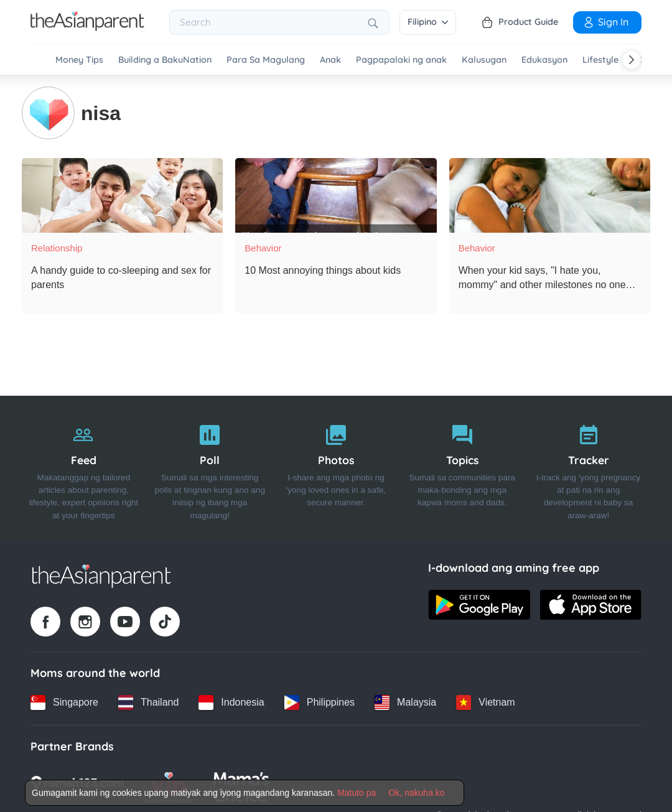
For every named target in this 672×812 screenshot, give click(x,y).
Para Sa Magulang (266, 60)
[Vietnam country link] (485, 701)
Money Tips (79, 60)
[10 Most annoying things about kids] (336, 194)
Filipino (428, 22)
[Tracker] (588, 468)
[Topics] (462, 468)
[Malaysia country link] (405, 701)
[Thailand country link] (148, 701)
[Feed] (84, 468)
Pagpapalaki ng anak (401, 60)
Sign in (605, 22)
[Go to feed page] (87, 27)
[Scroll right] (632, 60)
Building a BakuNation (165, 60)
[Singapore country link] (64, 701)
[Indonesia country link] (231, 701)
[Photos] (336, 468)
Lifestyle (600, 60)
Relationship (57, 247)
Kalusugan (484, 60)
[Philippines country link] (320, 701)
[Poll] (210, 468)
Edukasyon (544, 60)
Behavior (263, 247)
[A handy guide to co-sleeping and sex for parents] (122, 194)
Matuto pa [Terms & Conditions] (357, 793)
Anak (330, 60)
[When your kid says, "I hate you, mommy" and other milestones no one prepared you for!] (550, 194)
